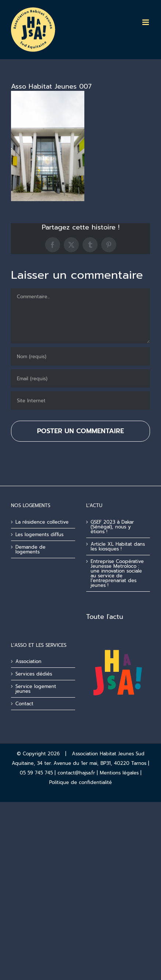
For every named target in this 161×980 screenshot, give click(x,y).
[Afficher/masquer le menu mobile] (146, 22)
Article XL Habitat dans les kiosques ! (118, 546)
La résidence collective (42, 522)
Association (28, 661)
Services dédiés (34, 674)
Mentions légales (119, 773)
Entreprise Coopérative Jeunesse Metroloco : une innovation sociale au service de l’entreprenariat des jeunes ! (117, 573)
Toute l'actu (105, 617)
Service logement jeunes (36, 689)
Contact (24, 704)
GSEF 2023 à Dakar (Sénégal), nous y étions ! (112, 527)
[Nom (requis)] (80, 356)
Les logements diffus (39, 534)
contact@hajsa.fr (76, 773)
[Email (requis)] (80, 378)
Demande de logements (30, 549)
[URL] (80, 400)
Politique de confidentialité (80, 782)
